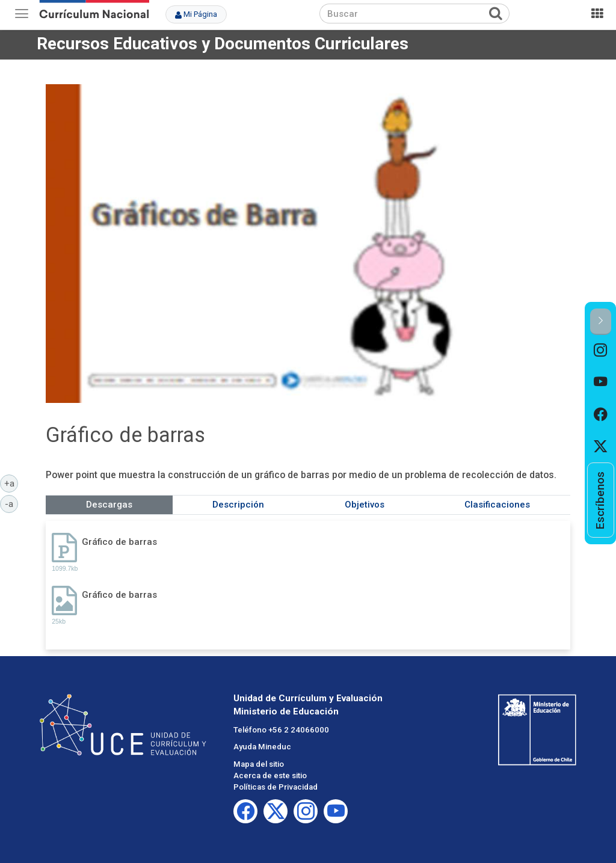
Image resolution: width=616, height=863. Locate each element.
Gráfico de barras (119, 542)
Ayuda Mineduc (262, 747)
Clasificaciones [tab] (497, 505)
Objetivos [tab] (365, 505)
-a (11, 503)
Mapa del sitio (259, 764)
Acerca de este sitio (270, 775)
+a (11, 483)
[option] (601, 351)
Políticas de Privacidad (276, 787)
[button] (601, 321)
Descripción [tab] (238, 505)
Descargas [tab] (109, 505)
